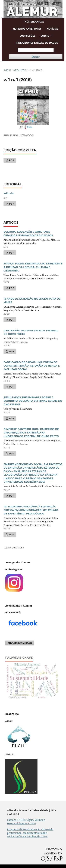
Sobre (45, 36)
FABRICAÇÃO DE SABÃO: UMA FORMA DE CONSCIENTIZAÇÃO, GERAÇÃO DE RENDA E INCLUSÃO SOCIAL (32, 366)
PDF (11, 160)
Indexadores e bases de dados (37, 43)
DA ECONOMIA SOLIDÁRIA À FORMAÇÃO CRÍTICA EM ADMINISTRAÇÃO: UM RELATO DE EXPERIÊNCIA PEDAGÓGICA (31, 510)
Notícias (53, 29)
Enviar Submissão (20, 643)
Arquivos (20, 70)
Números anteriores (27, 29)
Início (7, 70)
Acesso (56, 3)
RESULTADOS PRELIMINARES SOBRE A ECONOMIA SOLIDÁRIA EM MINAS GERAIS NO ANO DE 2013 (33, 401)
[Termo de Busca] (36, 50)
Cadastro (43, 3)
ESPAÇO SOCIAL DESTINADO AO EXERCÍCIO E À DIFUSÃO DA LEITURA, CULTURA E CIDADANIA (33, 267)
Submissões (28, 36)
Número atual (34, 22)
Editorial (9, 193)
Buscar (36, 57)
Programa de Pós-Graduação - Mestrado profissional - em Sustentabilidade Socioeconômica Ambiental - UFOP (30, 833)
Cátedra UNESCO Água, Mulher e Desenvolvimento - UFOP (26, 822)
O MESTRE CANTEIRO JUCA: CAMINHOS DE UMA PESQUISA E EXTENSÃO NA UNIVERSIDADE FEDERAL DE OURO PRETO (31, 433)
